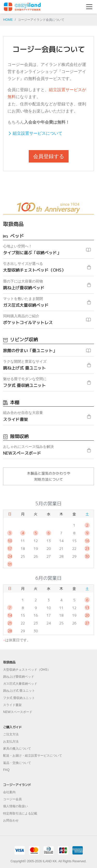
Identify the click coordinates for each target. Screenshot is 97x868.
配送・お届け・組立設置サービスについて (33, 756)
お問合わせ (11, 820)
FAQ (6, 770)
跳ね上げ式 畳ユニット (19, 691)
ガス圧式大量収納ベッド (20, 684)
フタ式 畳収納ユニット (19, 698)
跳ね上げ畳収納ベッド (19, 677)
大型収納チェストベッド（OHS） (27, 670)
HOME (8, 20)
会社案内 (9, 792)
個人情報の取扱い (16, 806)
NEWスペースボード (18, 712)
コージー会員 (12, 799)
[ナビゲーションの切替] (89, 7)
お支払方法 (11, 742)
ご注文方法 (11, 734)
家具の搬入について (17, 749)
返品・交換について (17, 763)
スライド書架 (12, 705)
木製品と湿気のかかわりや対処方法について (49, 476)
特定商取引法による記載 (20, 813)
